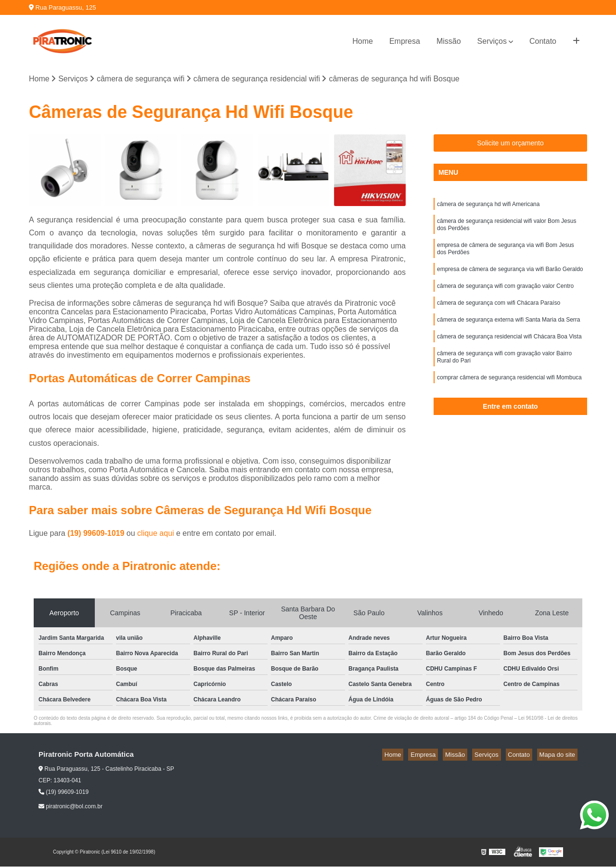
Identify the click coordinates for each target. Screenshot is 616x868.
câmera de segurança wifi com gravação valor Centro (505, 297)
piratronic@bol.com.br (71, 808)
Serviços (492, 41)
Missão (449, 41)
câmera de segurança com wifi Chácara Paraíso (499, 315)
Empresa (405, 41)
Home (363, 41)
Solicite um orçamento (510, 144)
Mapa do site (559, 756)
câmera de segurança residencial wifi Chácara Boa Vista (509, 352)
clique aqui (156, 535)
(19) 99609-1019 (97, 535)
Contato (543, 41)
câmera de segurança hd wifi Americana (488, 207)
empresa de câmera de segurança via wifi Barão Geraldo (510, 279)
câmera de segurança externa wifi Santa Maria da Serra (509, 334)
